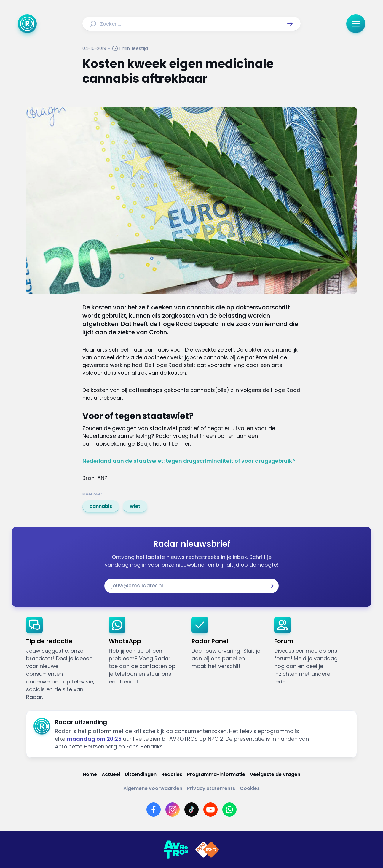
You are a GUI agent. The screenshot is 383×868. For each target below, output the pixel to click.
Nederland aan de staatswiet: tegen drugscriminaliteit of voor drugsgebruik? (189, 461)
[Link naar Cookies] (250, 788)
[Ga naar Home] (27, 24)
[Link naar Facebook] (154, 810)
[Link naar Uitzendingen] (141, 774)
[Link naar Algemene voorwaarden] (153, 788)
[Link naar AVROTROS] (176, 850)
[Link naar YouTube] (210, 810)
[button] (290, 24)
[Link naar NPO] (207, 850)
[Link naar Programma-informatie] (216, 774)
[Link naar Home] (90, 774)
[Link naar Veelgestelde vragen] (275, 774)
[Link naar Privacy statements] (211, 788)
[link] (101, 506)
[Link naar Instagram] (173, 810)
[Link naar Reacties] (172, 774)
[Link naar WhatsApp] (229, 810)
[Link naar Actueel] (111, 774)
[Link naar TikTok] (191, 810)
